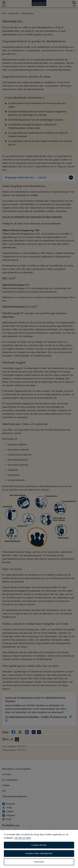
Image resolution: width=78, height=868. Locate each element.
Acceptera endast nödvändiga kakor (39, 853)
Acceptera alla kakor (39, 845)
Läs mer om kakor (23, 838)
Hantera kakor (39, 862)
